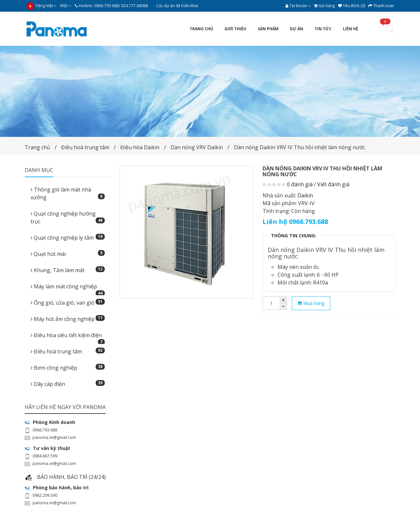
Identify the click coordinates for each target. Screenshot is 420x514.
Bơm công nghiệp (68, 368)
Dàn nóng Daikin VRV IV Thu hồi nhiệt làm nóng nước (299, 147)
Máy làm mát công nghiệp (68, 288)
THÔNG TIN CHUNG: (294, 236)
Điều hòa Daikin (140, 147)
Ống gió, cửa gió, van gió (68, 303)
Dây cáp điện (68, 384)
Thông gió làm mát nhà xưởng (68, 193)
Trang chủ (37, 147)
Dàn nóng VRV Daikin (197, 147)
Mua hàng (311, 303)
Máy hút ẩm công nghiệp (68, 319)
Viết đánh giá (333, 184)
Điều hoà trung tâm (86, 147)
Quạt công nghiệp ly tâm (68, 237)
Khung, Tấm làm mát (68, 270)
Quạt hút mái (68, 254)
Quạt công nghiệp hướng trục (68, 217)
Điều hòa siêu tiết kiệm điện (68, 337)
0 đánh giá (300, 184)
